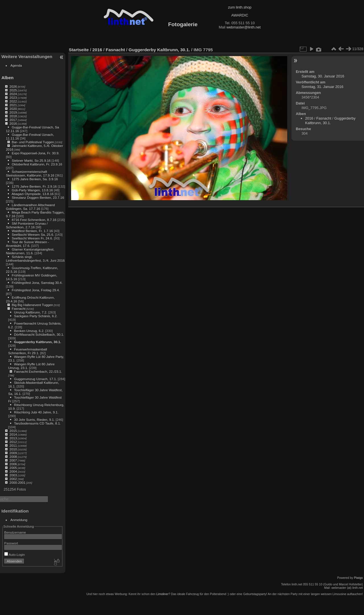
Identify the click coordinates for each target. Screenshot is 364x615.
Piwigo (358, 578)
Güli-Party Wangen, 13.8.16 (32, 190)
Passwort (11, 543)
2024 (13, 94)
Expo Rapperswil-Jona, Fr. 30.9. (35, 153)
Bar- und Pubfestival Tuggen (33, 142)
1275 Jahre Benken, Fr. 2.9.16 (34, 186)
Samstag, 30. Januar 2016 (323, 76)
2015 (13, 431)
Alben (8, 78)
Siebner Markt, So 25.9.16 (31, 160)
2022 (13, 101)
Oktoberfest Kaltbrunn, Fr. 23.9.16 (37, 164)
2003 (13, 475)
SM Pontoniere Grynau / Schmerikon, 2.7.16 (27, 225)
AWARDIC (240, 15)
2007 (13, 460)
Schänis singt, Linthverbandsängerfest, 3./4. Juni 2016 (35, 259)
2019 (13, 112)
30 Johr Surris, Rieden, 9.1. (34, 420)
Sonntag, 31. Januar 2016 (322, 87)
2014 (13, 434)
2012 (13, 442)
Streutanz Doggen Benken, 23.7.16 (38, 197)
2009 (13, 453)
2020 (13, 109)
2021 (13, 105)
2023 (13, 98)
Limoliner (162, 594)
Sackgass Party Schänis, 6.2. (36, 316)
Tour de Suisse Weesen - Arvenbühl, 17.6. (28, 244)
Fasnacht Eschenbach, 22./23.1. (38, 371)
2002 (13, 479)
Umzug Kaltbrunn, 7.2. (31, 312)
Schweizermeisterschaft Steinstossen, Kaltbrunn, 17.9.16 (30, 173)
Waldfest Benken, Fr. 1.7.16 (32, 231)
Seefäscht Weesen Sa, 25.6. (33, 234)
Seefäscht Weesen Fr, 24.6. (32, 238)
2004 (13, 471)
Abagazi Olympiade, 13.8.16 (33, 194)
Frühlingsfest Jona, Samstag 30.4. (37, 283)
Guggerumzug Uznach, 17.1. (35, 379)
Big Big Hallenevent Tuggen (32, 305)
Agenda (16, 65)
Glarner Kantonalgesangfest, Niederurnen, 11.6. (30, 251)
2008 (13, 457)
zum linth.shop (240, 7)
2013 (13, 438)
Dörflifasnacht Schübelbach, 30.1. (39, 334)
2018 (13, 116)
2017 (13, 120)
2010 (13, 449)
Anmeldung (19, 520)
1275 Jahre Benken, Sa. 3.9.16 (35, 179)
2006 (13, 464)
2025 (13, 90)
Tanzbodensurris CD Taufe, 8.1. (37, 423)
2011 (13, 445)
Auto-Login (15, 554)
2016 (13, 123)
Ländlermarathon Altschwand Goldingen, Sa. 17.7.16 (30, 207)
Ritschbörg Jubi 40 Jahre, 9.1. (36, 412)
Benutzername (15, 532)
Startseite (79, 50)
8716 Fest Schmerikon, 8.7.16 (34, 220)
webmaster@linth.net (243, 27)
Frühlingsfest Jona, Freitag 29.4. (36, 290)
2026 (13, 86)
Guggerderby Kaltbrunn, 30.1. (37, 342)
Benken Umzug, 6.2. (29, 331)
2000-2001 (17, 482)
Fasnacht (18, 308)
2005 (13, 468)
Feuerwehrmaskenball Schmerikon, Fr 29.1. (28, 351)
